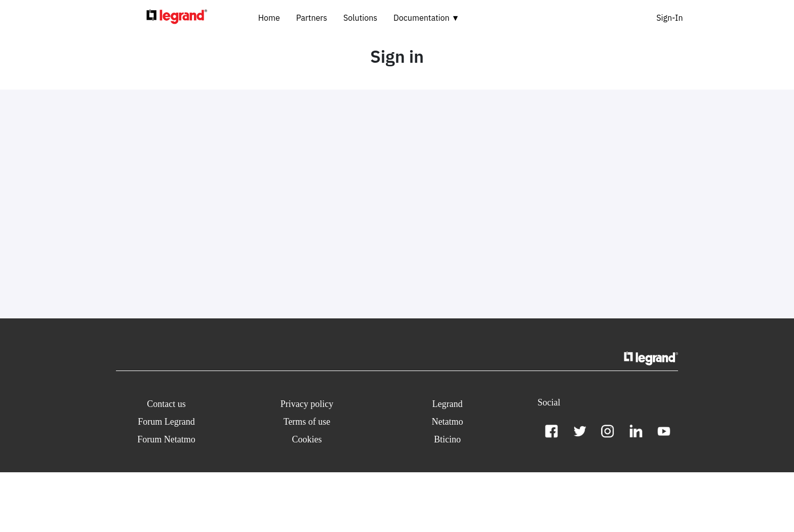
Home (269, 18)
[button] (166, 404)
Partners (312, 18)
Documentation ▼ (426, 18)
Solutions (360, 18)
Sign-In (669, 18)
